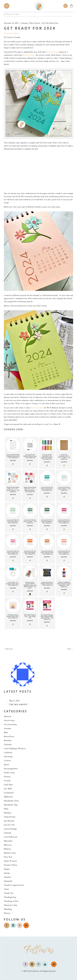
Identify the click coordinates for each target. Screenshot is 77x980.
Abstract (8, 716)
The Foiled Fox (33, 971)
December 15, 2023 (11, 23)
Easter (7, 765)
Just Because (9, 821)
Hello (6, 809)
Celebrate (8, 753)
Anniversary (9, 720)
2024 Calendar (52, 52)
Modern (7, 849)
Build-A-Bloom (29, 55)
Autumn (8, 728)
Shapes (7, 869)
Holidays (8, 813)
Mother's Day (10, 853)
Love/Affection (11, 837)
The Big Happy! (18, 704)
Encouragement (11, 769)
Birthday (8, 740)
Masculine (8, 841)
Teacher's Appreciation (14, 885)
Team (6, 889)
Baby (6, 732)
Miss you (8, 845)
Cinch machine (37, 408)
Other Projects (34, 23)
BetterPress (9, 736)
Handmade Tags (11, 805)
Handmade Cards (11, 801)
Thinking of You (11, 901)
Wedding (8, 909)
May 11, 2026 (14, 701)
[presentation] (7, 702)
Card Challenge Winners (15, 748)
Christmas (8, 757)
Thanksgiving (10, 897)
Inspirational (9, 817)
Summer (8, 877)
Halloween (8, 797)
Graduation (9, 793)
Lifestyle (8, 833)
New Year (8, 857)
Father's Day (9, 773)
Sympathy (8, 881)
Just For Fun (9, 825)
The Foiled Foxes (52, 23)
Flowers (7, 777)
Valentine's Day (11, 905)
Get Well (8, 789)
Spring (7, 873)
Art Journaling (10, 724)
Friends (7, 781)
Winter (7, 913)
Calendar (24, 23)
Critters (7, 761)
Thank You (9, 893)
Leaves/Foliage (10, 829)
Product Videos (11, 865)
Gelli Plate (8, 785)
